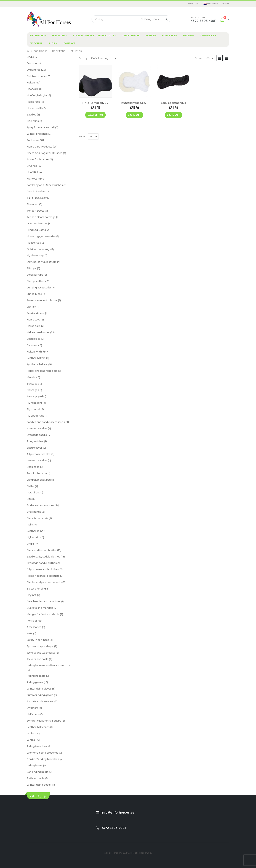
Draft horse (131, 35)
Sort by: (83, 58)
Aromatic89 (208, 35)
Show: (199, 58)
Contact (69, 43)
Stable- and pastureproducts (94, 35)
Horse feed (169, 35)
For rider (58, 35)
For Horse (37, 35)
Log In (226, 4)
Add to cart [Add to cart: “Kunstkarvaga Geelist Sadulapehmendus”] (134, 115)
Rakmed (151, 35)
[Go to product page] (96, 82)
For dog (188, 35)
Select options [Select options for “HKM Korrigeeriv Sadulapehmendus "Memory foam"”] (95, 115)
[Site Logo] (49, 19)
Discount (36, 43)
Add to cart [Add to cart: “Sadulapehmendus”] (173, 115)
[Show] (209, 58)
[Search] (166, 19)
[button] (220, 58)
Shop (52, 43)
